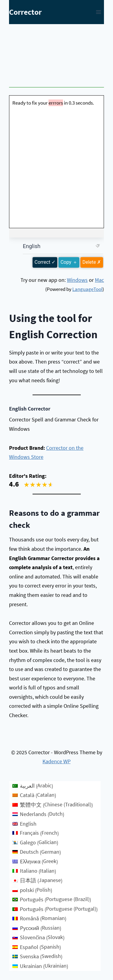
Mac (99, 280)
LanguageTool (87, 289)
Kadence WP (56, 761)
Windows (77, 280)
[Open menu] (98, 12)
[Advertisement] (56, 57)
